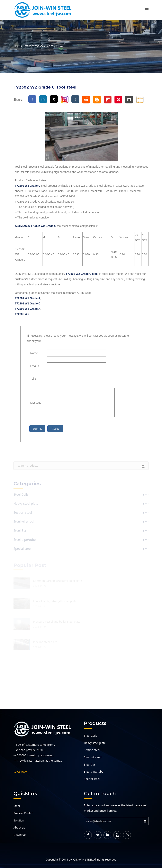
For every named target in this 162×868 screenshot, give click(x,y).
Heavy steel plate (95, 743)
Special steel (92, 779)
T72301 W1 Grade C (28, 303)
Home (18, 46)
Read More (20, 772)
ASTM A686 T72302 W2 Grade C (36, 226)
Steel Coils (90, 736)
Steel (17, 806)
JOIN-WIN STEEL (82, 859)
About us (19, 827)
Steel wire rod (93, 757)
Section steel (92, 750)
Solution (19, 820)
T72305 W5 (22, 314)
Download (20, 835)
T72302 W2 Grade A (28, 309)
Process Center (23, 813)
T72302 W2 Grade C (28, 186)
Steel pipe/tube (94, 772)
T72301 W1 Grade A (28, 298)
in (43, 99)
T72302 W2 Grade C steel (82, 274)
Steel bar (90, 764)
